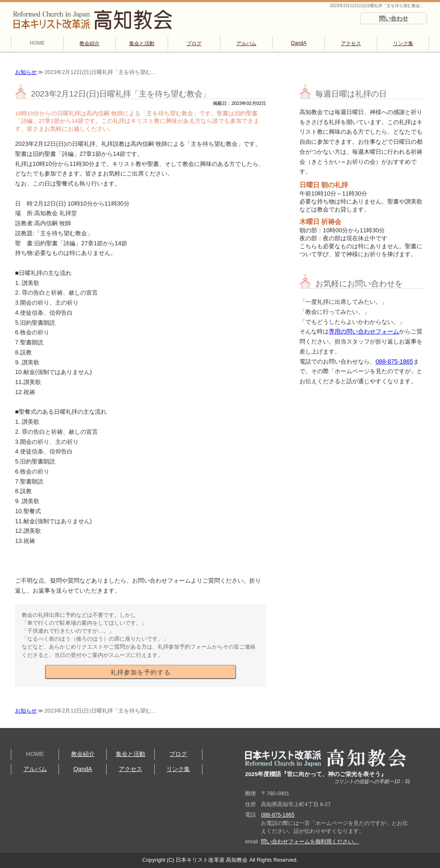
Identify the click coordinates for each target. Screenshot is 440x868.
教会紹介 (90, 43)
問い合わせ (394, 18)
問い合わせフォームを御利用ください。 (310, 841)
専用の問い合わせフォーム (364, 331)
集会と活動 (142, 43)
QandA (298, 43)
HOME (37, 43)
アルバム (246, 43)
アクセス (351, 43)
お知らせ (26, 72)
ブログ (194, 43)
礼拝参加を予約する (141, 672)
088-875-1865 (394, 361)
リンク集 (403, 43)
